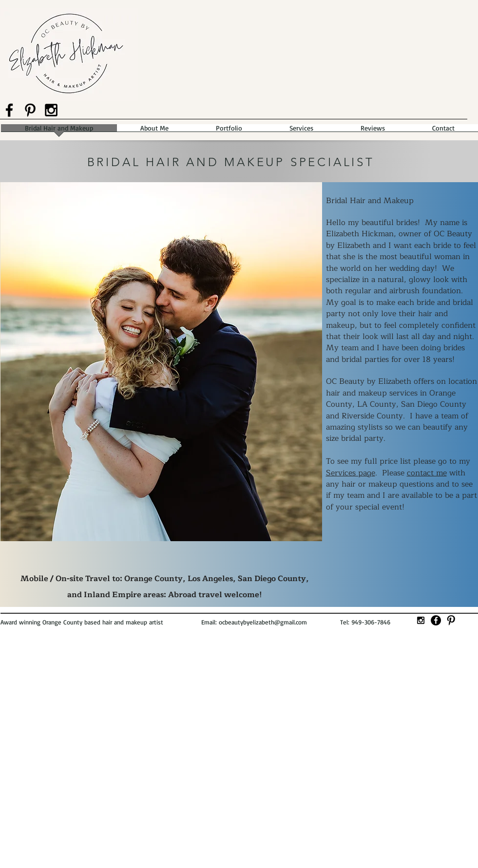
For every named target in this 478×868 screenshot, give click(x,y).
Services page (351, 473)
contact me (427, 473)
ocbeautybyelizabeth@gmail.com (263, 622)
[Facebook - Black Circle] (436, 620)
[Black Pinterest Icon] (30, 110)
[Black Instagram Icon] (51, 110)
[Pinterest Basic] (451, 620)
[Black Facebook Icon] (9, 110)
